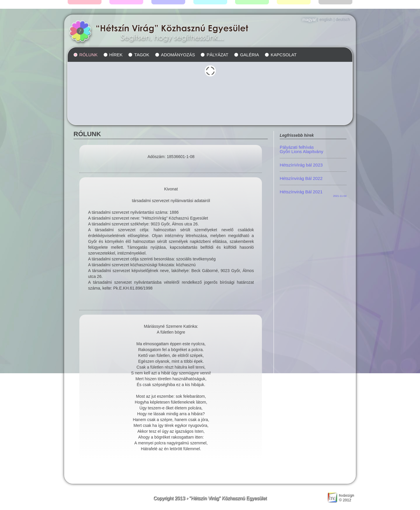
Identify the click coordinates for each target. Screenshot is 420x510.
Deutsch (343, 20)
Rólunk (89, 55)
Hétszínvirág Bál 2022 (301, 178)
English (326, 20)
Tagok (142, 55)
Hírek (116, 55)
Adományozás (178, 55)
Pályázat (217, 55)
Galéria (250, 55)
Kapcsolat (284, 55)
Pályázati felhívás (313, 149)
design (345, 495)
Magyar (309, 20)
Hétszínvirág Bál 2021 (301, 192)
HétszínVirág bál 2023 (301, 165)
